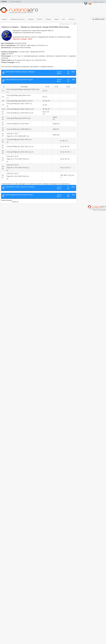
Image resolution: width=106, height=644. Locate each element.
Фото (64, 19)
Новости (40, 19)
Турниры (31, 19)
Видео (57, 19)
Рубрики (48, 19)
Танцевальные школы (17, 19)
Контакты (72, 19)
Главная (4, 19)
